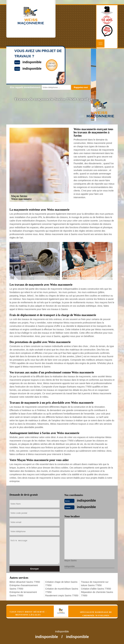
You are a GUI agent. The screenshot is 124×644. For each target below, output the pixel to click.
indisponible (86, 500)
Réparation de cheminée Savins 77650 (97, 594)
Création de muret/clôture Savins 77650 (62, 590)
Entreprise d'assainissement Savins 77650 (24, 587)
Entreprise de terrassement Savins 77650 (23, 594)
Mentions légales (28, 615)
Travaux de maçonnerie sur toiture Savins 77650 (95, 584)
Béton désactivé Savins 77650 (25, 582)
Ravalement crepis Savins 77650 (62, 596)
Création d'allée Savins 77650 (96, 589)
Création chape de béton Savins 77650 (61, 584)
